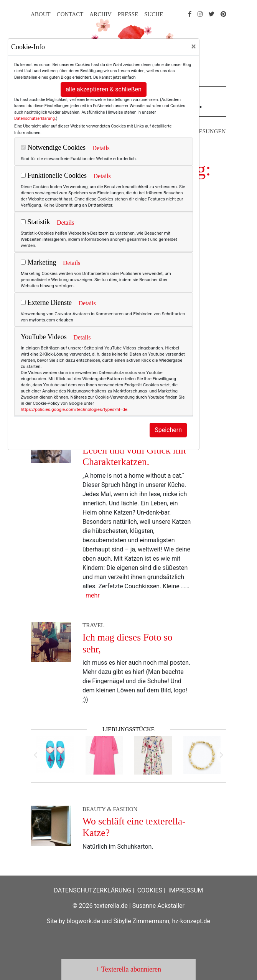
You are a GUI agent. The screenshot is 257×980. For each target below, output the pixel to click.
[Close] (194, 46)
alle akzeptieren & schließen (104, 89)
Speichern (168, 430)
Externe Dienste (46, 303)
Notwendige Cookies (53, 147)
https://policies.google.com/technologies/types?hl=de (74, 409)
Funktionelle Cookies (54, 175)
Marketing (38, 262)
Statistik (35, 222)
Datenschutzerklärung (35, 118)
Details (101, 148)
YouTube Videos (44, 337)
